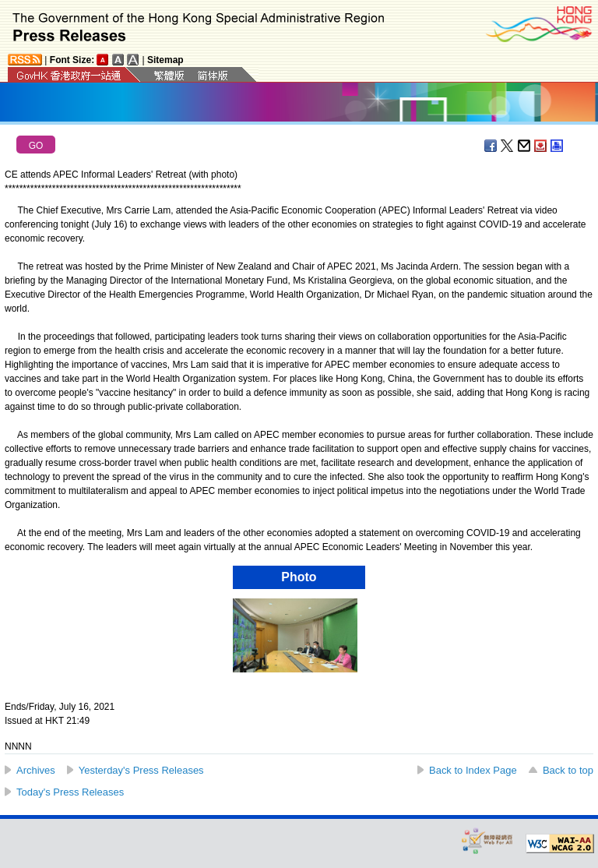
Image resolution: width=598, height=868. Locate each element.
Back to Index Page (473, 770)
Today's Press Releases (70, 792)
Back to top (568, 770)
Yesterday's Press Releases (141, 770)
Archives (36, 770)
